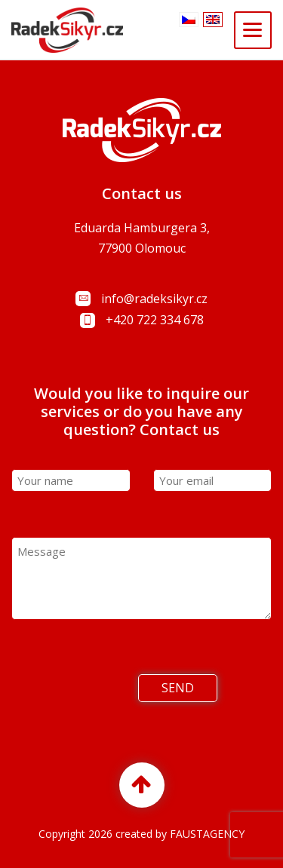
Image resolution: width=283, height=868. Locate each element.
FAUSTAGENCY (207, 834)
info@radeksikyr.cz (154, 299)
